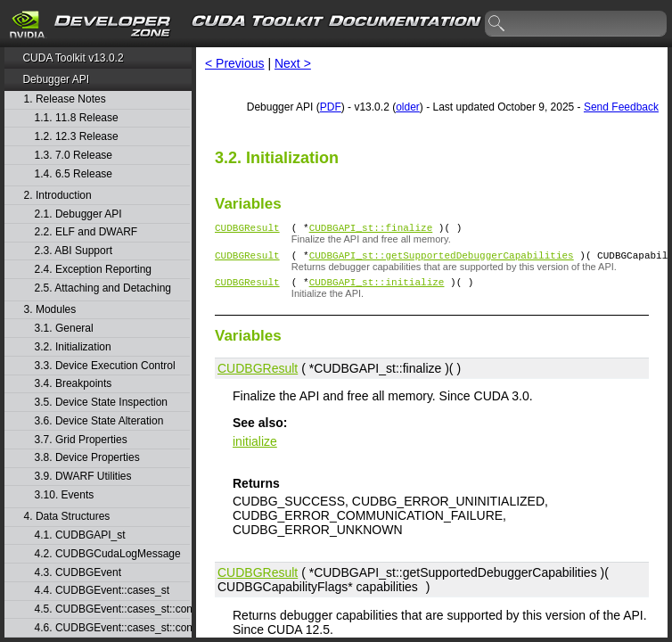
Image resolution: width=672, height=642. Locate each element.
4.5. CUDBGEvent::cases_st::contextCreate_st (112, 609)
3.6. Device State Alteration (99, 421)
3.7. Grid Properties (81, 440)
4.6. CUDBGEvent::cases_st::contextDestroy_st (112, 628)
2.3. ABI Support (74, 251)
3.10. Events (65, 495)
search (497, 24)
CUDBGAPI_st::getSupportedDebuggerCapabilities (442, 260)
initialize (255, 449)
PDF (331, 107)
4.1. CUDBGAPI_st (80, 535)
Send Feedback (621, 107)
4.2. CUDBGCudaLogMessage (108, 554)
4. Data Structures (67, 517)
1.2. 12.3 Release (77, 137)
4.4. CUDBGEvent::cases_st (102, 591)
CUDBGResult (247, 230)
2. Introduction (58, 196)
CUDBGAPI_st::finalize (371, 230)
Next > (293, 63)
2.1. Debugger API (78, 214)
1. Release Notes (65, 99)
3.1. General (64, 329)
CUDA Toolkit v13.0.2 (73, 58)
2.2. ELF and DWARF (86, 232)
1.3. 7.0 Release (74, 156)
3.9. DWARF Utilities (83, 477)
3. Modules (50, 310)
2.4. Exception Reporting (93, 270)
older (408, 107)
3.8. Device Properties (87, 458)
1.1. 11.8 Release (77, 118)
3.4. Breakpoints (74, 384)
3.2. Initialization (73, 347)
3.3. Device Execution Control (105, 366)
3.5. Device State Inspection (101, 403)
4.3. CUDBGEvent (78, 573)
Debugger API (56, 79)
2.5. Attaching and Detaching (103, 288)
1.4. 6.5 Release (74, 174)
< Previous (235, 63)
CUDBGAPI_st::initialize (377, 289)
